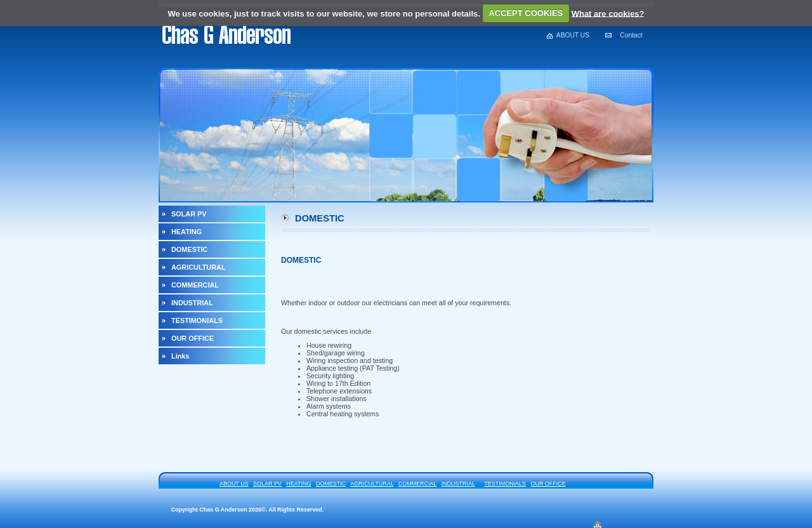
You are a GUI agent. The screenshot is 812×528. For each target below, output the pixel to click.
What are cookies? (608, 13)
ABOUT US (573, 35)
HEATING (187, 232)
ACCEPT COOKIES (526, 13)
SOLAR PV (189, 214)
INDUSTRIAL (192, 303)
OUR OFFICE (193, 338)
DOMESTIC (189, 249)
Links (180, 356)
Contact (631, 35)
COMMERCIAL (195, 285)
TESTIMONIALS (197, 320)
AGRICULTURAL (199, 267)
